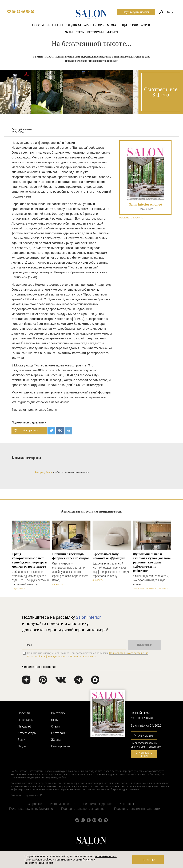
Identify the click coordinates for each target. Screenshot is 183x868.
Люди (134, 25)
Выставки (58, 713)
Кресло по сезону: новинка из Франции (109, 556)
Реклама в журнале (97, 804)
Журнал (147, 25)
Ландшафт (73, 25)
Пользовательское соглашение (84, 809)
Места (112, 25)
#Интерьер (139, 589)
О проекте (35, 804)
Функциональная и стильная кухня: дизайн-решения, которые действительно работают (152, 562)
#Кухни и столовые (157, 589)
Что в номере (144, 735)
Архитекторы (94, 25)
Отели (80, 32)
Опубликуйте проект (136, 12)
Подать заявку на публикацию (31, 809)
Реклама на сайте (63, 804)
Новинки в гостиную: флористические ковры (70, 556)
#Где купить (19, 589)
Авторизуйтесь (43, 472)
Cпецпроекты (61, 746)
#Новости (58, 585)
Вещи (123, 25)
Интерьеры (55, 25)
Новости (37, 25)
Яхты (69, 32)
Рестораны (96, 32)
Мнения (112, 32)
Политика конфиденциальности (137, 809)
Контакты (127, 804)
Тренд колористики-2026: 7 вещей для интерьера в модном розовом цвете (29, 560)
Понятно (148, 860)
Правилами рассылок (83, 657)
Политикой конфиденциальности (47, 657)
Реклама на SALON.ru (131, 218)
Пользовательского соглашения (129, 653)
